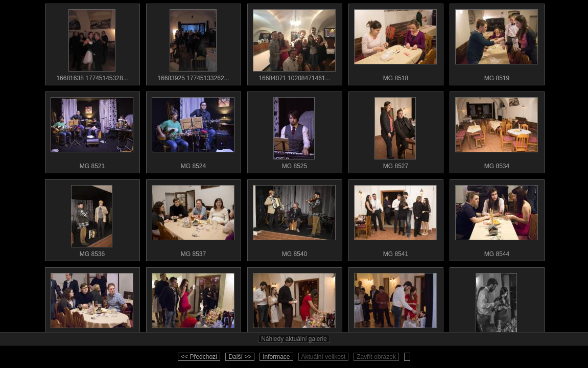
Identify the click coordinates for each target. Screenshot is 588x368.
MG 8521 (92, 131)
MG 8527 (395, 131)
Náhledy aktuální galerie (294, 339)
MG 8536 (92, 219)
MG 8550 (497, 307)
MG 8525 (294, 131)
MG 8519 (497, 43)
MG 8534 (497, 131)
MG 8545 (92, 307)
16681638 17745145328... (92, 43)
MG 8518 (395, 43)
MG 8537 (193, 219)
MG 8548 (294, 307)
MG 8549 (395, 307)
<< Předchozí (199, 357)
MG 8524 (193, 131)
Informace (276, 357)
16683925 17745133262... (193, 43)
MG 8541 (395, 219)
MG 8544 (497, 219)
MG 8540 (294, 219)
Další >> (240, 357)
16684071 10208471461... (294, 43)
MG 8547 (193, 307)
